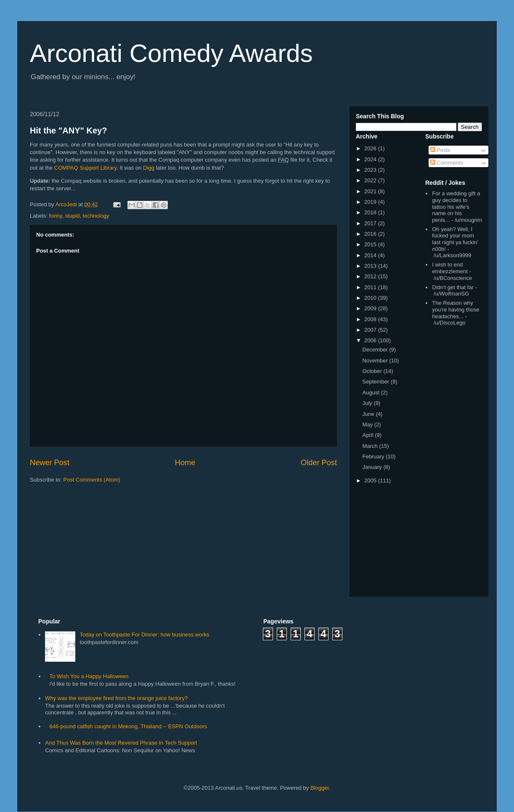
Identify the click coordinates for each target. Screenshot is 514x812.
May (368, 425)
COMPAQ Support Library (85, 168)
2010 (371, 298)
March (371, 446)
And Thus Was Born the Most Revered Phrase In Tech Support (121, 743)
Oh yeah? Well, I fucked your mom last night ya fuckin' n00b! (455, 239)
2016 (371, 234)
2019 (371, 202)
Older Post (319, 463)
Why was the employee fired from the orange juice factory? (116, 698)
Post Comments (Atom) (92, 480)
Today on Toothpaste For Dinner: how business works (144, 635)
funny (56, 216)
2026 (371, 148)
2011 (371, 287)
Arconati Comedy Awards (171, 53)
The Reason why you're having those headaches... (456, 309)
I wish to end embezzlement (450, 268)
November (376, 361)
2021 (371, 191)
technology (96, 216)
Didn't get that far (453, 287)
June (369, 414)
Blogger (320, 788)
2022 (371, 180)
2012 (371, 276)
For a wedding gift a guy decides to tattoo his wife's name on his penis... (456, 206)
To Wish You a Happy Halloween (89, 676)
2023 (371, 170)
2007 (371, 330)
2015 (371, 244)
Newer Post (50, 463)
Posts (440, 150)
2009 (371, 308)
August (372, 393)
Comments (447, 163)
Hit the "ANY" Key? (68, 130)
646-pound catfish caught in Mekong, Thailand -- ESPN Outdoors (128, 726)
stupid (73, 216)
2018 (371, 212)
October (373, 371)
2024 (371, 159)
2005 (371, 481)
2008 (371, 319)
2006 (371, 340)
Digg (149, 168)
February (374, 457)
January (373, 467)
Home (185, 463)
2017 (371, 223)
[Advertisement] (450, 463)
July (368, 403)
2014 (371, 255)
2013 (371, 266)
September (377, 382)
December (376, 350)
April (369, 435)
